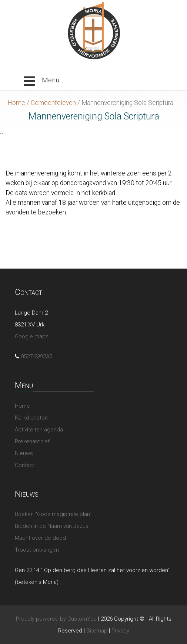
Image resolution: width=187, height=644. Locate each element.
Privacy (120, 631)
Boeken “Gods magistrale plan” (53, 514)
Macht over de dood (40, 538)
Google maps (32, 336)
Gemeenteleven (53, 103)
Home (16, 103)
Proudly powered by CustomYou (56, 619)
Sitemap (97, 631)
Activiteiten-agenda (39, 430)
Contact (25, 465)
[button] (41, 81)
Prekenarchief (32, 441)
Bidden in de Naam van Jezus (52, 526)
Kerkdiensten (31, 418)
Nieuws (24, 453)
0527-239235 (36, 356)
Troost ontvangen (37, 550)
